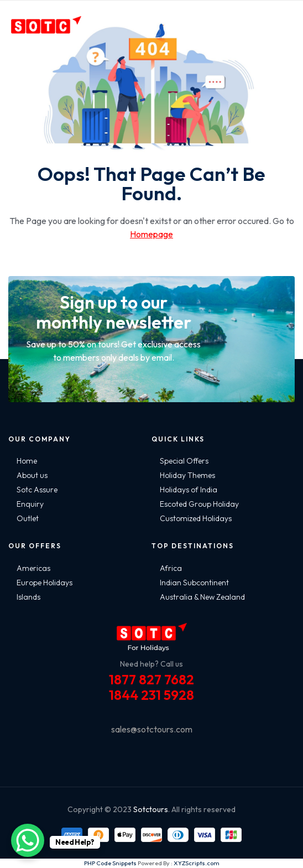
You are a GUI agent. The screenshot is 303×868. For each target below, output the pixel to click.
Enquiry (30, 504)
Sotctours (151, 809)
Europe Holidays (45, 583)
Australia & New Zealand (202, 597)
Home (27, 461)
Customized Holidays (196, 518)
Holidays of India (189, 490)
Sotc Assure (37, 490)
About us (32, 475)
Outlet (28, 518)
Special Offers (184, 461)
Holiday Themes (187, 475)
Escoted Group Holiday (199, 504)
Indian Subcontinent (194, 583)
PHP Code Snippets (110, 863)
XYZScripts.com (197, 863)
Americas (33, 568)
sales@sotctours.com (152, 729)
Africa (171, 568)
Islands (28, 597)
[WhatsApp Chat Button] (28, 840)
